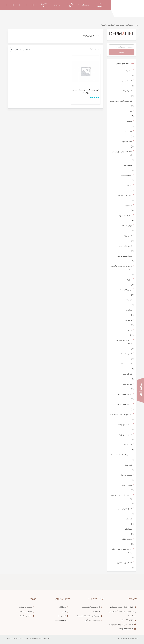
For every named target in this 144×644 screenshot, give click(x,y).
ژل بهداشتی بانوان (126, 175)
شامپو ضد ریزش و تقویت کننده (123, 342)
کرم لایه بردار (128, 374)
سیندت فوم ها (127, 475)
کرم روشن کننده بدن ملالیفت (88, 616)
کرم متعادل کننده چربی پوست (121, 101)
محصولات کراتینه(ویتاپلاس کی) (122, 153)
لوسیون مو (128, 165)
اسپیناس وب (122, 638)
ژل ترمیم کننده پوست (124, 195)
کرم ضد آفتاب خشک (125, 404)
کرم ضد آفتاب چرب (125, 394)
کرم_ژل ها (129, 465)
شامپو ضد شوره (127, 354)
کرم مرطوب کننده (126, 364)
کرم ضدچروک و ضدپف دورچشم (121, 414)
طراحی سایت (133, 638)
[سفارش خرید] (22, 50)
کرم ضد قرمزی (127, 81)
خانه (137, 25)
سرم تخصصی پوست (125, 256)
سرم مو (130, 121)
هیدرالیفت (128, 529)
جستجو (122, 52)
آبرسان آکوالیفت (126, 290)
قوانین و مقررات (25, 611)
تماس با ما (62, 616)
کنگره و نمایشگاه (25, 616)
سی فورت (129, 206)
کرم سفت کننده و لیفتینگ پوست (122, 551)
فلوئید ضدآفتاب (126, 226)
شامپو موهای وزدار (126, 435)
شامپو (130, 330)
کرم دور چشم (127, 384)
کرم (131, 111)
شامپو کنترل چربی (125, 246)
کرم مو (130, 185)
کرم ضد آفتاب (127, 445)
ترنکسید (129, 71)
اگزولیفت (129, 300)
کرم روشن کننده (126, 91)
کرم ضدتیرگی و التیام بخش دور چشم (121, 497)
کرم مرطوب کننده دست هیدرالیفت (91, 609)
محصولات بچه (127, 141)
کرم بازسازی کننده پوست (123, 563)
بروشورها (129, 310)
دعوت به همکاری (25, 607)
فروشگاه (63, 607)
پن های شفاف (127, 539)
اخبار (64, 611)
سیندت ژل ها (127, 485)
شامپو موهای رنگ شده (124, 425)
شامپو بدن (128, 320)
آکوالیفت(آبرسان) (126, 216)
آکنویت (129, 280)
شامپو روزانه (128, 236)
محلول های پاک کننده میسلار (121, 455)
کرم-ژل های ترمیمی (125, 509)
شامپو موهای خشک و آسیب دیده (122, 268)
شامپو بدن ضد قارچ (92, 620)
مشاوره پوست (60, 620)
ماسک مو (129, 131)
